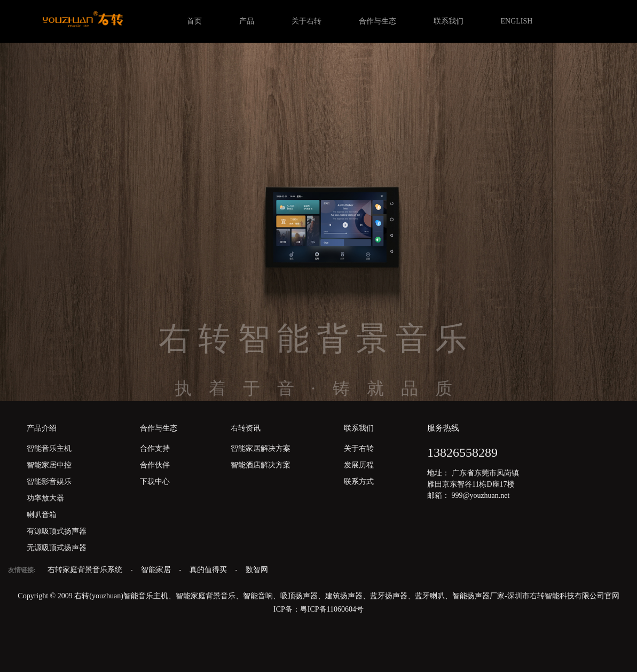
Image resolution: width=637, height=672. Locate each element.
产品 (247, 21)
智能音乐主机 (49, 448)
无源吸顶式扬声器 (57, 548)
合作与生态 (378, 21)
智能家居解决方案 (261, 448)
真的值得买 (209, 570)
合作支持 (155, 448)
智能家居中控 (49, 465)
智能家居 (157, 570)
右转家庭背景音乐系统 (86, 570)
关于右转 (306, 21)
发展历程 (359, 465)
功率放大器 (45, 498)
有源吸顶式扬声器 (57, 531)
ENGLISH (517, 21)
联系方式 (359, 482)
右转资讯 (246, 428)
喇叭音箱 (42, 515)
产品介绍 (42, 428)
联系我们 (449, 21)
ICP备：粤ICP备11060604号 (319, 609)
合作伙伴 (155, 465)
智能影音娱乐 (49, 482)
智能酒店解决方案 (261, 465)
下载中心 (155, 482)
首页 (194, 21)
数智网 (257, 570)
